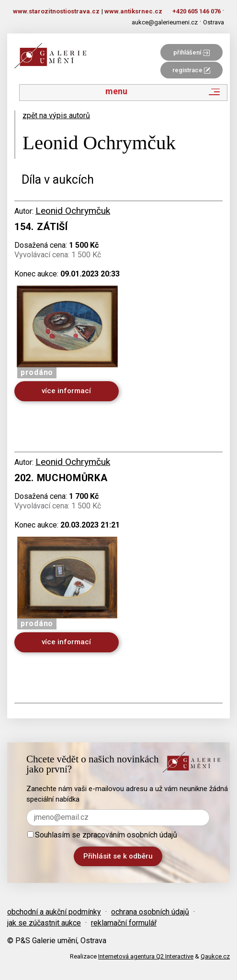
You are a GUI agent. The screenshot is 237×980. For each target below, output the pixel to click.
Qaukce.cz (215, 956)
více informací (66, 391)
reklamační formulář (124, 923)
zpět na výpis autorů (56, 116)
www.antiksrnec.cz (133, 11)
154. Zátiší (41, 227)
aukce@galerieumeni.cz (165, 22)
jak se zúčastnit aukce (44, 923)
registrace (191, 70)
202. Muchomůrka (61, 478)
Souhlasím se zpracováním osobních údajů (102, 835)
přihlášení (192, 52)
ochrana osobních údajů (150, 912)
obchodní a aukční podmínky (54, 912)
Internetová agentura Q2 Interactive (146, 956)
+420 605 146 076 (197, 11)
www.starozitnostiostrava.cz (56, 11)
